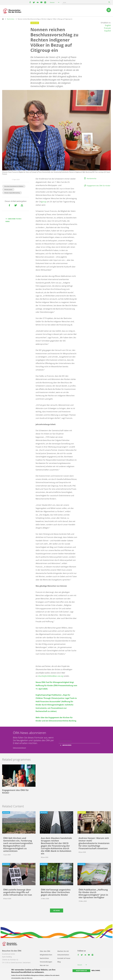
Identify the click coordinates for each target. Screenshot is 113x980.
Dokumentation (63, 955)
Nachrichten (11, 19)
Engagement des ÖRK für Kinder (99, 186)
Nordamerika (92, 178)
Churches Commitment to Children (14, 186)
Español (108, 31)
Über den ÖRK (45, 951)
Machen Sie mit (63, 951)
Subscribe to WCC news (14, 220)
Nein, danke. (96, 971)
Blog (59, 962)
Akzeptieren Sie (81, 971)
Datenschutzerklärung (19, 748)
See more (57, 911)
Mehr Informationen (40, 978)
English (108, 25)
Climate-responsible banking (12, 193)
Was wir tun (44, 965)
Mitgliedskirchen (46, 955)
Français (107, 28)
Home (3, 19)
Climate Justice (8, 190)
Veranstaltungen (46, 962)
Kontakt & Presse (64, 958)
